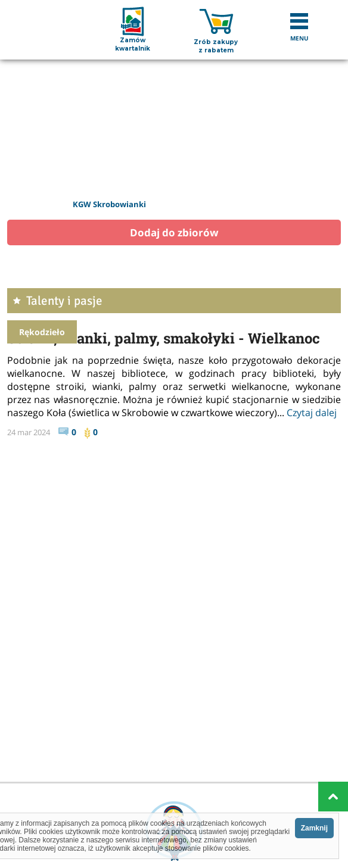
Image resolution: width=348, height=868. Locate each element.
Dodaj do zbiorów (174, 232)
